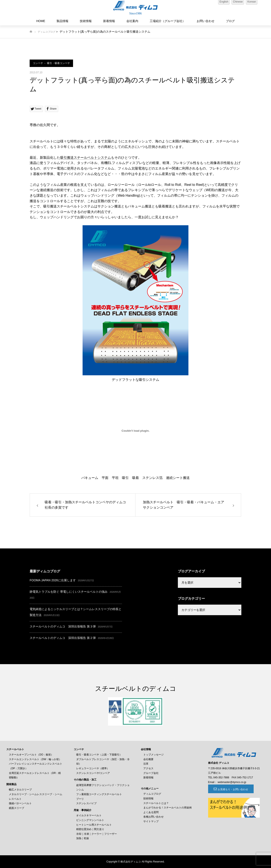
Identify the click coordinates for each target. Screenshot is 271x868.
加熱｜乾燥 (83, 838)
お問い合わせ (206, 21)
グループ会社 (151, 773)
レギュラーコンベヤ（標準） (93, 768)
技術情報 (86, 21)
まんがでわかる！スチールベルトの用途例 (167, 808)
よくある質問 (151, 812)
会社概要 (148, 759)
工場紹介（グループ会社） (167, 21)
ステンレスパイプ (86, 803)
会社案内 (132, 21)
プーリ (80, 799)
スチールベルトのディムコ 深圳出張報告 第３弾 (63, 626)
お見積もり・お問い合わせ (231, 789)
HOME (41, 21)
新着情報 (109, 21)
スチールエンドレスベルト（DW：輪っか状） (35, 759)
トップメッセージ (153, 755)
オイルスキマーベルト (89, 815)
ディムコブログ (47, 32)
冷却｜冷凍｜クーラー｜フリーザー (97, 834)
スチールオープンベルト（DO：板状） (31, 755)
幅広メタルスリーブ (20, 790)
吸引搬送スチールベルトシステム (86, 158)
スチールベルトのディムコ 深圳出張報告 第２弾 (63, 638)
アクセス (148, 768)
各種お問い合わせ (153, 817)
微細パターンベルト (20, 803)
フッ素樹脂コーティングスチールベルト (99, 794)
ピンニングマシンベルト (90, 820)
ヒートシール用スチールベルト (94, 825)
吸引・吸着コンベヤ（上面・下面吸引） (99, 755)
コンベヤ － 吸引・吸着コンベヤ (51, 63)
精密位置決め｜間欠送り (90, 829)
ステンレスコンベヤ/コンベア (93, 773)
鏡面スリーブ (17, 808)
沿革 (146, 764)
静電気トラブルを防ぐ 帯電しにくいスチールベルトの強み (69, 592)
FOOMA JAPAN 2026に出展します (53, 580)
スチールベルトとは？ (156, 803)
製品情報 (62, 21)
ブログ (230, 21)
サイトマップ (151, 821)
